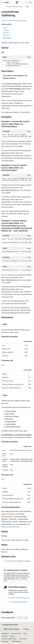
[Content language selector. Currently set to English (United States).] (10, 625)
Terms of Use (23, 639)
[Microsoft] (17, 2)
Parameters (7, 35)
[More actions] (31, 7)
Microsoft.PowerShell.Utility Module (17, 21)
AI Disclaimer (5, 634)
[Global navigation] (2, 2)
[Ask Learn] (28, 7)
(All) (4, 365)
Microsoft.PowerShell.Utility (14, 7)
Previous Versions (16, 634)
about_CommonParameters (10, 527)
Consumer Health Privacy (9, 639)
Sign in (31, 2)
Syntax (6, 28)
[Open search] (26, 2)
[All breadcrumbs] (3, 7)
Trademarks (5, 641)
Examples (6, 33)
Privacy (12, 636)
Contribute (4, 636)
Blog (25, 634)
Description (6, 30)
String (26, 345)
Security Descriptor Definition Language (18, 561)
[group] (17, 179)
